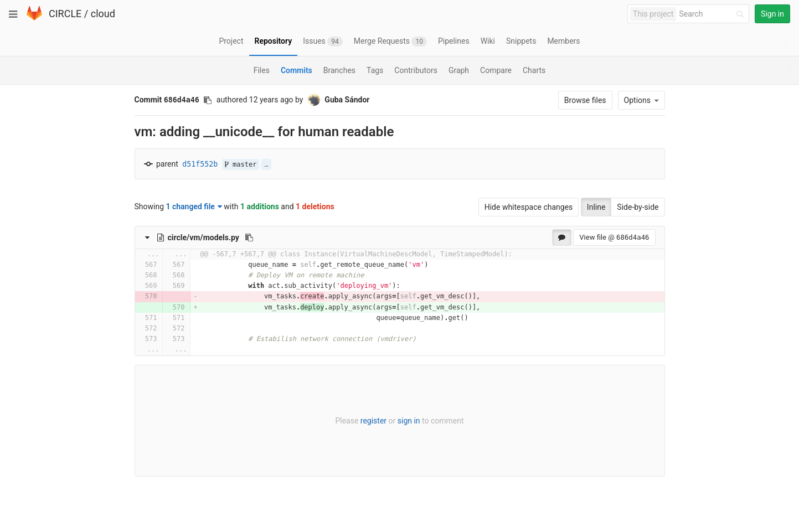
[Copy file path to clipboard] (249, 237)
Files (262, 70)
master (241, 164)
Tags (375, 70)
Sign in (772, 14)
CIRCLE (65, 14)
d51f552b (200, 164)
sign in (409, 421)
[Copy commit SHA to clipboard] (208, 100)
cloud (103, 14)
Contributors (416, 70)
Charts (534, 70)
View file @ (614, 237)
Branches (339, 70)
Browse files (585, 100)
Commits (297, 70)
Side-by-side (638, 207)
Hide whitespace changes (529, 207)
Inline (596, 207)
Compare (496, 70)
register (373, 421)
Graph (459, 70)
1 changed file (194, 206)
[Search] (713, 14)
